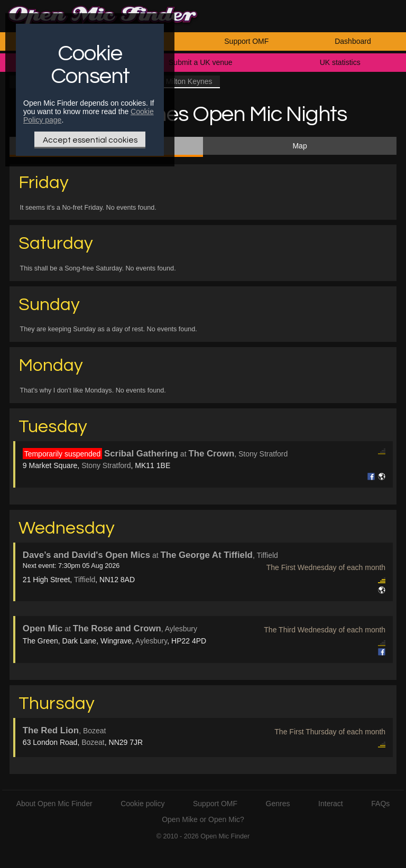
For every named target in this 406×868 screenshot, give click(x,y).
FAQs (380, 804)
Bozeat (93, 742)
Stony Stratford (106, 465)
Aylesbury (151, 641)
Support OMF (246, 41)
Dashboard (353, 41)
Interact (331, 804)
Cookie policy (142, 804)
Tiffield (85, 580)
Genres (278, 804)
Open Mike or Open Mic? (203, 819)
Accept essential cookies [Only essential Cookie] (90, 140)
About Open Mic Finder (54, 804)
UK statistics (340, 62)
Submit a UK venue (201, 62)
